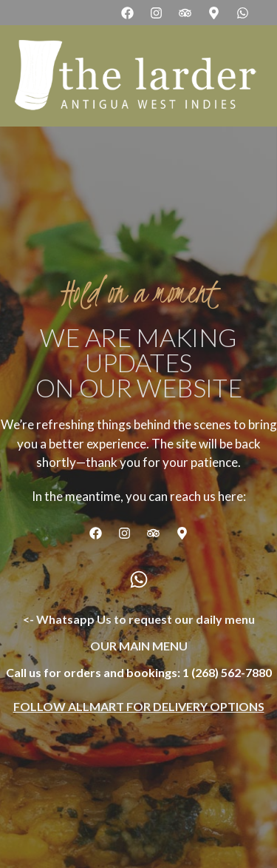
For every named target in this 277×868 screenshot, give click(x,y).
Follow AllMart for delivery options (139, 706)
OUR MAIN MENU (139, 646)
